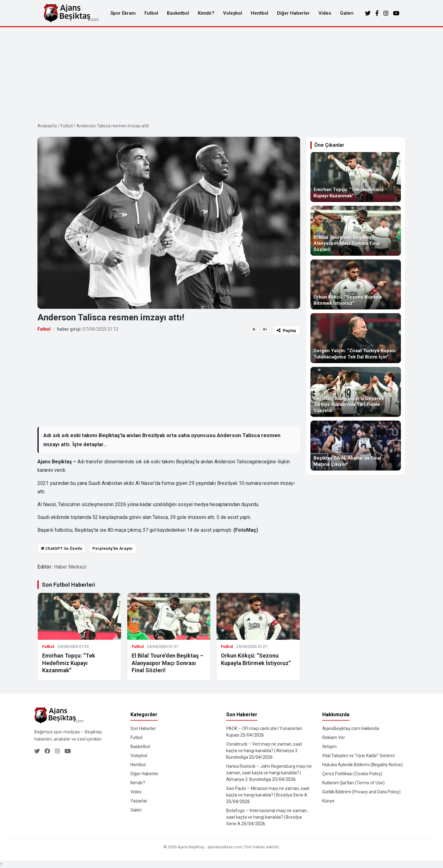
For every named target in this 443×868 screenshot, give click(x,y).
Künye (328, 801)
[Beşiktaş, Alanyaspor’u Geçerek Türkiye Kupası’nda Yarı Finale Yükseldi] (356, 392)
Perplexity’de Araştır (113, 548)
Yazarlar (139, 801)
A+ (265, 329)
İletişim (329, 747)
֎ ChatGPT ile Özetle (62, 548)
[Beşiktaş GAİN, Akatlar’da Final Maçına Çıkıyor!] (356, 446)
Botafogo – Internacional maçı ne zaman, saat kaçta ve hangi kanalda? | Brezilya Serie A (267, 817)
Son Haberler (143, 728)
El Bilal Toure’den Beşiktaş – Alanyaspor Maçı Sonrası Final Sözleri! (168, 663)
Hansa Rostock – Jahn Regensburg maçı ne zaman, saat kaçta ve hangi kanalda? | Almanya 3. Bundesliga (269, 773)
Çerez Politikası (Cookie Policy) (352, 774)
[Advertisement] (221, 74)
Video (325, 13)
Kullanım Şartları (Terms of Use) (353, 783)
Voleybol (233, 13)
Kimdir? (206, 13)
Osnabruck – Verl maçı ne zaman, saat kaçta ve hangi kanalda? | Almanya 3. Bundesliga (264, 751)
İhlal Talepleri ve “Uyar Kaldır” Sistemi (358, 756)
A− (255, 329)
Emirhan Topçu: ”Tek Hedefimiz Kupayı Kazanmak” (69, 663)
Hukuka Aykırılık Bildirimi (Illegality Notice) (363, 765)
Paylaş (286, 330)
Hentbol (260, 13)
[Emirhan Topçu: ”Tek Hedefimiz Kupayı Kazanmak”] (356, 177)
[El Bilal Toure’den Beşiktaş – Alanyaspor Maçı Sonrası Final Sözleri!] (356, 231)
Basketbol (178, 13)
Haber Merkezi (70, 567)
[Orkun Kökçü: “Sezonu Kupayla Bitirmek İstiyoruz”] (356, 284)
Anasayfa (47, 126)
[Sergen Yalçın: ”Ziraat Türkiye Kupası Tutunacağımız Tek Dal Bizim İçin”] (356, 338)
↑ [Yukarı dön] (1, 864)
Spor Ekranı (123, 13)
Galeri (347, 13)
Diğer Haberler (293, 13)
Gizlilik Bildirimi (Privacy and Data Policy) (361, 792)
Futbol (151, 13)
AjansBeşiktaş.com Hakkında (351, 728)
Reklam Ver (334, 737)
